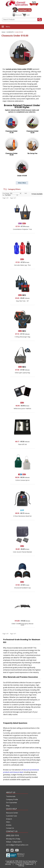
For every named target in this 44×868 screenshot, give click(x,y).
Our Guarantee (12, 803)
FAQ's (8, 822)
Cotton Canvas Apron (22, 480)
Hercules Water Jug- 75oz (22, 265)
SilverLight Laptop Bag (22, 373)
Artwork (9, 819)
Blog (8, 806)
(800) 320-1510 (12, 835)
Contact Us (25, 10)
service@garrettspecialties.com (17, 845)
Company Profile (12, 799)
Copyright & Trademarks (24, 864)
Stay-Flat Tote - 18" (22, 301)
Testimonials (11, 796)
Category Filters (12, 189)
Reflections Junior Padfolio (22, 409)
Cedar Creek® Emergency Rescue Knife (22, 624)
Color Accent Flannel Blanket (22, 552)
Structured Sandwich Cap (22, 588)
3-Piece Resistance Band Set (22, 516)
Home (3, 32)
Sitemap (21, 866)
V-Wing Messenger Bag (22, 337)
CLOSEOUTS (10, 32)
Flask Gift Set (22, 444)
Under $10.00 (19, 32)
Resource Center (12, 813)
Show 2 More (22, 183)
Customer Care (12, 816)
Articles (9, 825)
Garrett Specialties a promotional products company (22, 862)
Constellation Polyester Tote (22, 229)
